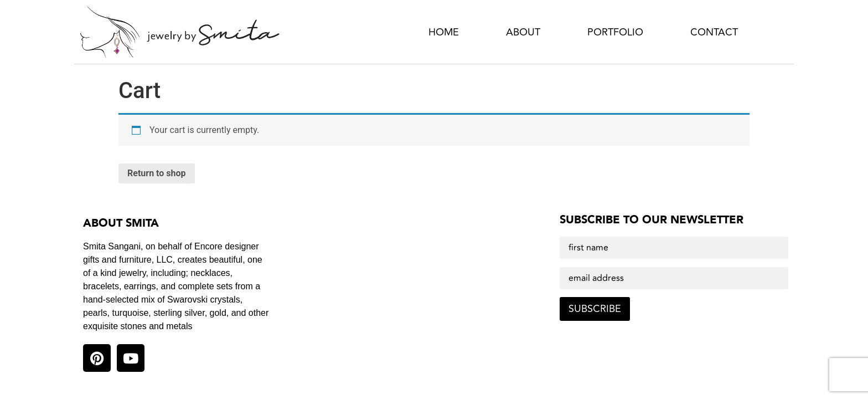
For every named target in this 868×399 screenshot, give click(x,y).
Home (444, 32)
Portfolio (615, 32)
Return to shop (157, 173)
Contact (714, 32)
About (523, 32)
